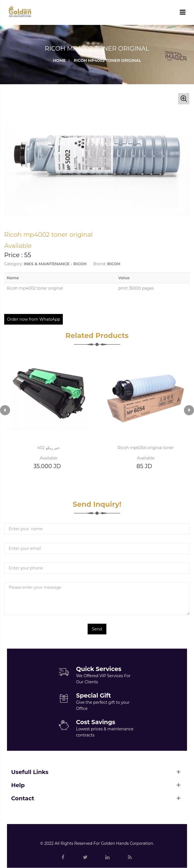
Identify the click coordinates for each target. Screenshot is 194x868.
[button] (184, 99)
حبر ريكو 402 (49, 448)
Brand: (100, 264)
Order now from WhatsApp (33, 319)
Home (59, 60)
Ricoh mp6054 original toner (146, 448)
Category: (14, 264)
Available (49, 458)
